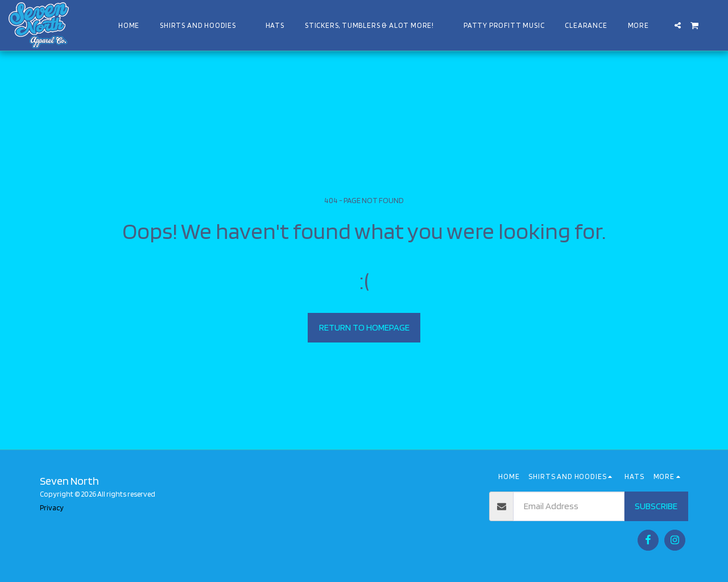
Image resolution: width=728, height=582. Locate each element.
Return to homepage (364, 327)
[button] (678, 25)
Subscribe (656, 506)
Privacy (52, 507)
